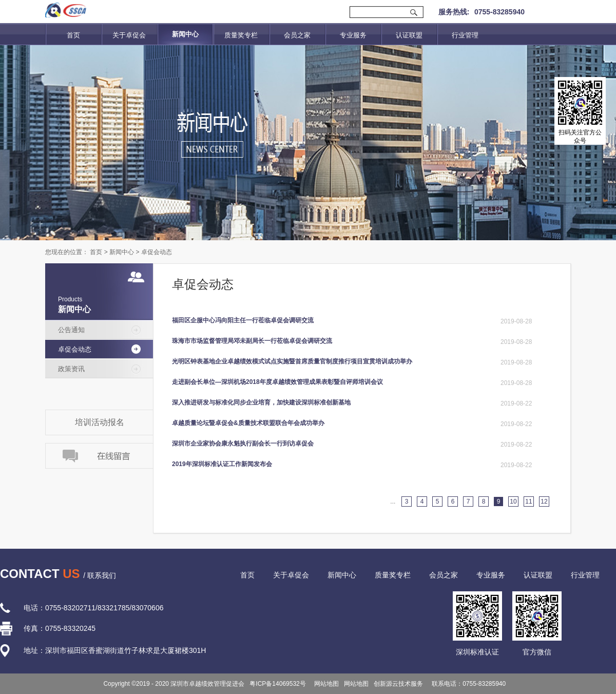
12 (544, 502)
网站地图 (325, 684)
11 (528, 502)
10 (513, 502)
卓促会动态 (157, 252)
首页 (73, 35)
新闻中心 (122, 252)
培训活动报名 (100, 422)
